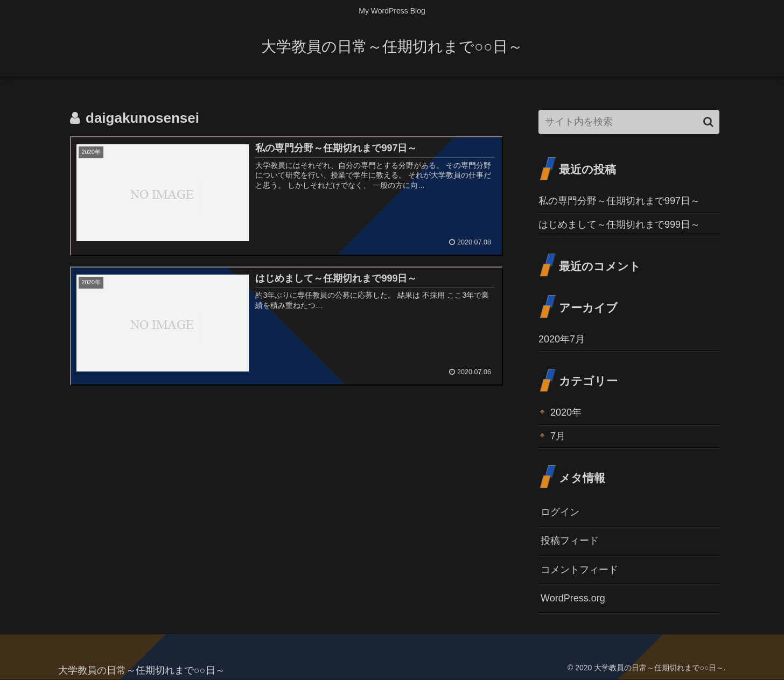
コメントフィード (579, 570)
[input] (629, 122)
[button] (708, 122)
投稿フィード (570, 541)
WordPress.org (573, 598)
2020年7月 (562, 339)
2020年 (566, 412)
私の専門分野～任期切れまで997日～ (619, 201)
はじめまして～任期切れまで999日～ (619, 225)
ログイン (560, 512)
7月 (558, 436)
